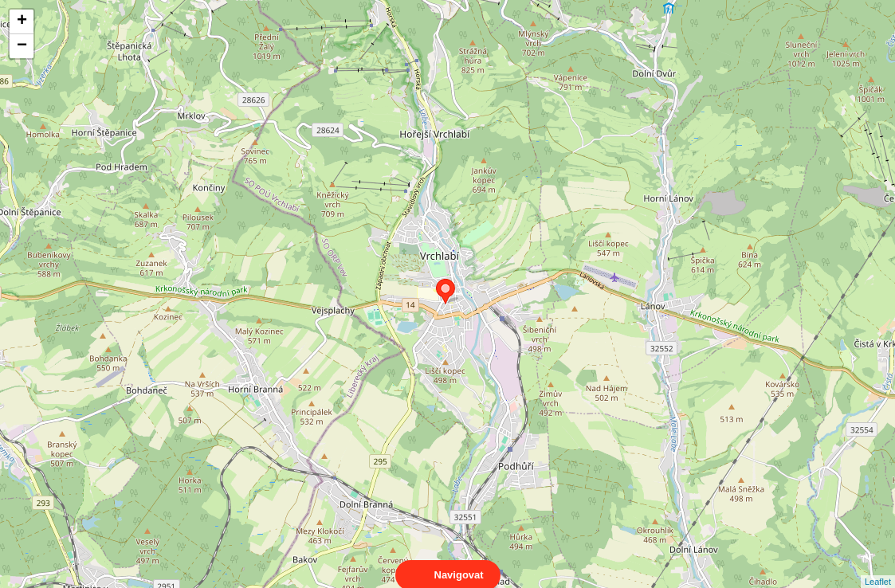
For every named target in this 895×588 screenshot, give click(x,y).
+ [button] (22, 22)
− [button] (22, 46)
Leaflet (878, 567)
